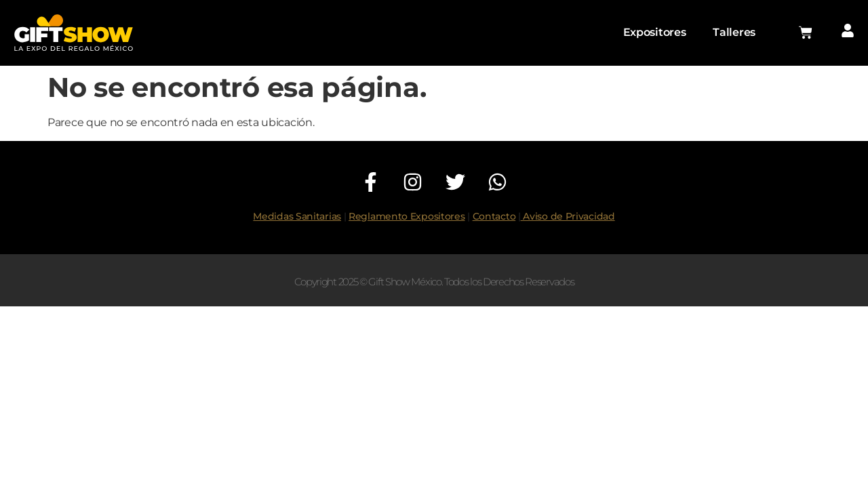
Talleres (734, 32)
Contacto (494, 216)
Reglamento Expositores (407, 216)
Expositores (655, 32)
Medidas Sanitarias (297, 216)
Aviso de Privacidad (568, 216)
